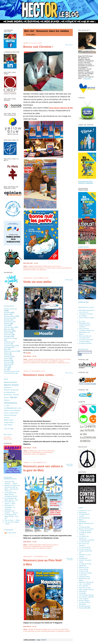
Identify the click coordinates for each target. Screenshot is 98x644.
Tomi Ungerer (84, 599)
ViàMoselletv (63, 363)
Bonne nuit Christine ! (38, 47)
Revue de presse (69, 465)
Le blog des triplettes (87, 597)
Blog (6, 349)
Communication (9, 346)
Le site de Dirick (85, 549)
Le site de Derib (85, 547)
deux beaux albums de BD (61, 108)
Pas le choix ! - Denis (12, 520)
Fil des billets (31, 35)
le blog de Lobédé (85, 573)
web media (8, 425)
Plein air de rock (85, 588)
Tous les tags (9, 429)
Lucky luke (83, 575)
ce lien (28, 353)
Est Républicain (10, 392)
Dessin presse (29, 268)
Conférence (8, 342)
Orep (61, 361)
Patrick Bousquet (49, 363)
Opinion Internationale (12, 410)
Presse (6, 358)
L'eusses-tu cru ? (85, 510)
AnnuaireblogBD (85, 608)
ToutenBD (83, 593)
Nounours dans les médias (34, 270)
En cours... (83, 321)
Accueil (7, 437)
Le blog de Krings (85, 564)
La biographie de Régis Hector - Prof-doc (12, 516)
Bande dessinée (35, 266)
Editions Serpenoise (11, 390)
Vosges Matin (9, 422)
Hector (39, 268)
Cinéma (7, 355)
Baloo (81, 520)
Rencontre (8, 335)
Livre (6, 368)
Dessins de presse (11, 309)
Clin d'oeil (8, 362)
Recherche (83, 349)
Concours (7, 344)
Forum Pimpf (84, 569)
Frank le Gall (84, 571)
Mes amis (69, 45)
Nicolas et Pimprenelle (33, 453)
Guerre (7, 398)
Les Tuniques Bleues (86, 595)
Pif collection (84, 586)
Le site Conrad (84, 542)
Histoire (67, 359)
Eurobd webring (85, 606)
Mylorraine (83, 512)
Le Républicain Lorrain (14, 408)
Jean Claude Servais (86, 589)
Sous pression (84, 329)
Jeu (5, 370)
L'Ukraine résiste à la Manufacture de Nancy (87, 332)
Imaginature (83, 558)
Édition (6, 353)
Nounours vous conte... (39, 375)
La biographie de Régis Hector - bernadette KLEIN (11, 494)
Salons (6, 333)
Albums (7, 314)
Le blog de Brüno (85, 531)
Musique (7, 360)
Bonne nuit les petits (51, 266)
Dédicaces (47, 545)
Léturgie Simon (84, 577)
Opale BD (83, 566)
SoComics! (83, 591)
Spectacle (7, 364)
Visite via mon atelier (37, 282)
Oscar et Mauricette (32, 363)
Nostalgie (7, 336)
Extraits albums (9, 316)
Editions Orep (84, 567)
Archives (8, 439)
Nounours (66, 268)
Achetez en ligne (83, 247)
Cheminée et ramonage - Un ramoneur (10, 507)
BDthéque (83, 522)
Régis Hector (9, 420)
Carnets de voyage (11, 338)
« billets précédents (29, 640)
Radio (6, 366)
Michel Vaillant (84, 601)
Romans (7, 324)
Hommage (8, 347)
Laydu (59, 268)
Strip (6, 325)
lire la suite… (88, 78)
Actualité (7, 313)
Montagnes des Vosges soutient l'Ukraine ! (85, 325)
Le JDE (7, 406)
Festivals (16, 395)
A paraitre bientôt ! (86, 343)
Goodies (7, 320)
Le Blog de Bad (85, 527)
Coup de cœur (9, 327)
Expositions (8, 322)
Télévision (69, 280)
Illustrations (49, 268)
